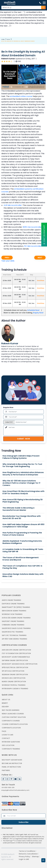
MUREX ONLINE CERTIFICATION (14, 682)
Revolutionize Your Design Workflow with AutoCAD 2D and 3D (22, 517)
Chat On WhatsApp (44, 235)
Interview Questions (11, 742)
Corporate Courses (11, 721)
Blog (8, 39)
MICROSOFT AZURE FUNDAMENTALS (16, 657)
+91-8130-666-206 (8, 787)
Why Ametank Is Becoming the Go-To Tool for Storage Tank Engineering (22, 465)
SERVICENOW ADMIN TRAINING (14, 611)
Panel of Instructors (11, 767)
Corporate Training (11, 749)
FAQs (4, 731)
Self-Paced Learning (11, 710)
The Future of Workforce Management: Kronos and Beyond (21, 559)
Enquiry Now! (38, 313)
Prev (7, 258)
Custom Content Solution (14, 717)
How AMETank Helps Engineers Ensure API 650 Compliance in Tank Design (23, 526)
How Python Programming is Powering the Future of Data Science (22, 534)
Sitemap (35, 857)
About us (6, 700)
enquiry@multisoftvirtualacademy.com (15, 790)
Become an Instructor (12, 763)
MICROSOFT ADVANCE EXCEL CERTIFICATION (20, 664)
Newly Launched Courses (13, 714)
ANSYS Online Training (11, 600)
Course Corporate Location (15, 724)
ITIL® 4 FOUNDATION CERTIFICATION (16, 653)
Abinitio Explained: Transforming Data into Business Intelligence (22, 542)
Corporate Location (11, 728)
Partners (6, 770)
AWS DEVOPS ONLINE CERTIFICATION (16, 650)
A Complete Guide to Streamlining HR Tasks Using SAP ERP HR (23, 550)
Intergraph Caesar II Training (15, 689)
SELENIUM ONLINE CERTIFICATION (15, 674)
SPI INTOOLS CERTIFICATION (13, 671)
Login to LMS (7, 735)
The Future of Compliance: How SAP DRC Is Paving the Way (22, 567)
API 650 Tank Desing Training (14, 639)
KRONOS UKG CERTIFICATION (14, 678)
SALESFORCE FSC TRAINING (12, 632)
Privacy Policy (24, 857)
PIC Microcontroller (33, 246)
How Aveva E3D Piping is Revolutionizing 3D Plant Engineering (23, 501)
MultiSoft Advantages (12, 760)
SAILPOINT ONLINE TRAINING (13, 621)
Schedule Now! (33, 310)
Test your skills (8, 261)
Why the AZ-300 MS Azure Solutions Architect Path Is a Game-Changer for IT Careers (21, 483)
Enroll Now (41, 280)
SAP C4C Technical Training (14, 635)
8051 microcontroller (32, 227)
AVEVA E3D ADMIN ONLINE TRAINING (16, 618)
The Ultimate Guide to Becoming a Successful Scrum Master (18, 509)
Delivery (5, 707)
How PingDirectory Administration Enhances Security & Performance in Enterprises (23, 474)
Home (3, 39)
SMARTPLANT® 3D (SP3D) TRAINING (16, 607)
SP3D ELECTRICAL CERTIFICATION (15, 667)
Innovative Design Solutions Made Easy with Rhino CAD (23, 575)
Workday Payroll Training (14, 685)
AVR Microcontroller (13, 205)
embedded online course (21, 96)
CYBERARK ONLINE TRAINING (13, 625)
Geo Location (8, 745)
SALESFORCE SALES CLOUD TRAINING (16, 628)
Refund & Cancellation (28, 854)
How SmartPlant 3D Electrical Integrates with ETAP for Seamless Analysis (23, 492)
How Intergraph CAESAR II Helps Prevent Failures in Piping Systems (21, 457)
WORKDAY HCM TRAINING (12, 614)
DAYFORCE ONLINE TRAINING (13, 604)
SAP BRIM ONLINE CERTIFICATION (15, 660)
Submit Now (23, 439)
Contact (6, 738)
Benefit (5, 703)
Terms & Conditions (27, 851)
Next (40, 258)
